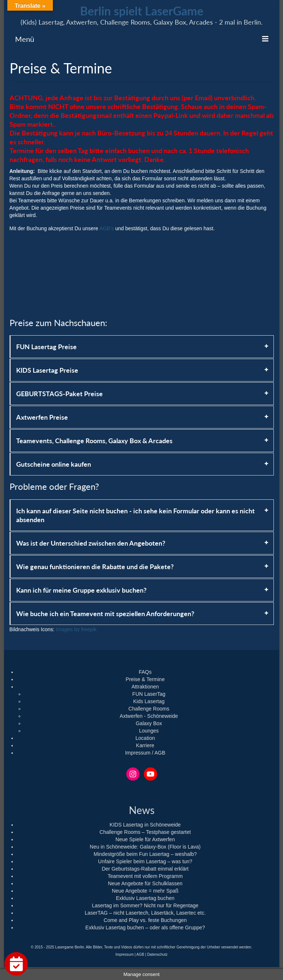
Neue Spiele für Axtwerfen (145, 839)
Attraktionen (145, 687)
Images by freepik (76, 629)
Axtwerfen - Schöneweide (149, 716)
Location (145, 738)
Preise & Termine (145, 679)
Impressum (125, 954)
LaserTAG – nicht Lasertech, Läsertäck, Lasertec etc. (145, 913)
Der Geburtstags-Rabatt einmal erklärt (145, 869)
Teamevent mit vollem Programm (145, 876)
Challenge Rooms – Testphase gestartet (145, 832)
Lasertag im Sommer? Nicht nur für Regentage (145, 905)
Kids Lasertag (149, 701)
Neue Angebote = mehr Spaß (145, 891)
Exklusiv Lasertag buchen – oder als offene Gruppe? (145, 927)
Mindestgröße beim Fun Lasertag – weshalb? (145, 854)
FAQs (145, 672)
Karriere (145, 745)
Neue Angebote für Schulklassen (145, 883)
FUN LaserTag (149, 694)
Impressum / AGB (145, 753)
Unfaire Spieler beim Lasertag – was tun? (145, 861)
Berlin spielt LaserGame (142, 11)
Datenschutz (157, 954)
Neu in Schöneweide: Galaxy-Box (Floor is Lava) (145, 847)
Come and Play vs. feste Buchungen (145, 920)
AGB (140, 954)
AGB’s (107, 228)
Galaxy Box (149, 723)
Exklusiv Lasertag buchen (145, 898)
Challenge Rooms (149, 709)
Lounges (149, 731)
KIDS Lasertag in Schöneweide (145, 825)
